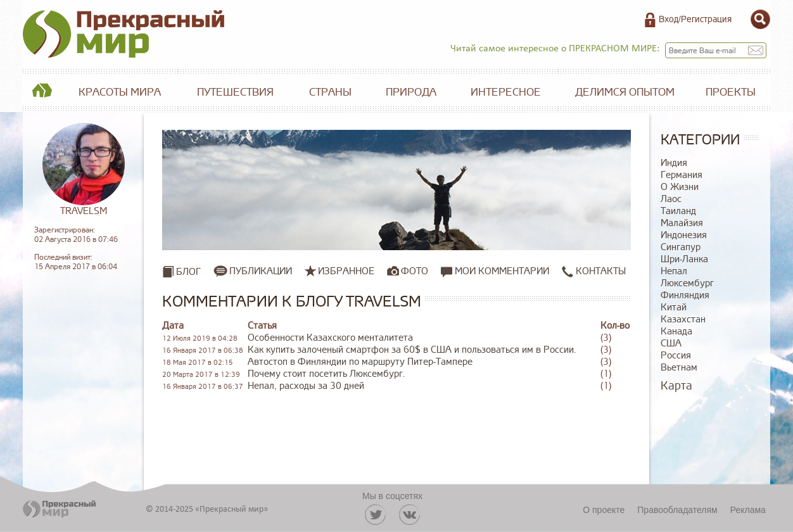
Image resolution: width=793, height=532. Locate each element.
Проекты (731, 92)
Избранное (346, 271)
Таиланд (678, 211)
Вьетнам (679, 368)
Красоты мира (120, 92)
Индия (674, 163)
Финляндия (685, 295)
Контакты (594, 271)
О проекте (604, 510)
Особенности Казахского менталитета (330, 338)
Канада (676, 332)
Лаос (671, 199)
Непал (674, 271)
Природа (411, 92)
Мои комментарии (495, 271)
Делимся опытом (625, 92)
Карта (676, 386)
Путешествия (235, 92)
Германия (682, 175)
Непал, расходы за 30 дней (306, 386)
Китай (674, 307)
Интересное (506, 92)
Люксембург (687, 283)
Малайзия (682, 223)
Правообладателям (677, 510)
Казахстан (683, 320)
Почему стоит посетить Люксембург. (326, 374)
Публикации (261, 271)
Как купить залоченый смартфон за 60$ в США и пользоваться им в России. (412, 350)
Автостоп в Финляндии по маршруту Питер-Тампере (360, 362)
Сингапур (681, 247)
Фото (415, 271)
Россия (676, 356)
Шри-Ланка (684, 259)
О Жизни (680, 187)
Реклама (748, 510)
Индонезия (684, 235)
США (671, 344)
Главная (42, 92)
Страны (330, 92)
